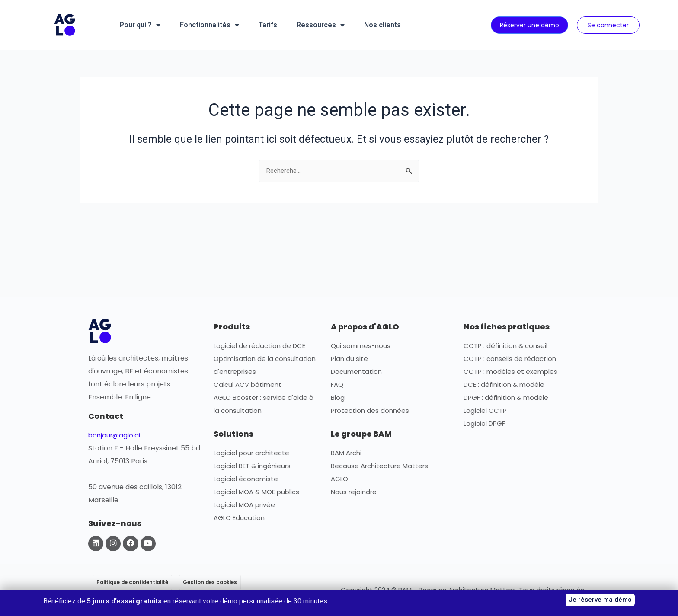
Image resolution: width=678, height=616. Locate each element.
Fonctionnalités (209, 25)
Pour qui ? (140, 25)
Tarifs (268, 25)
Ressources (321, 25)
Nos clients (382, 25)
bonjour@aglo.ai (115, 436)
